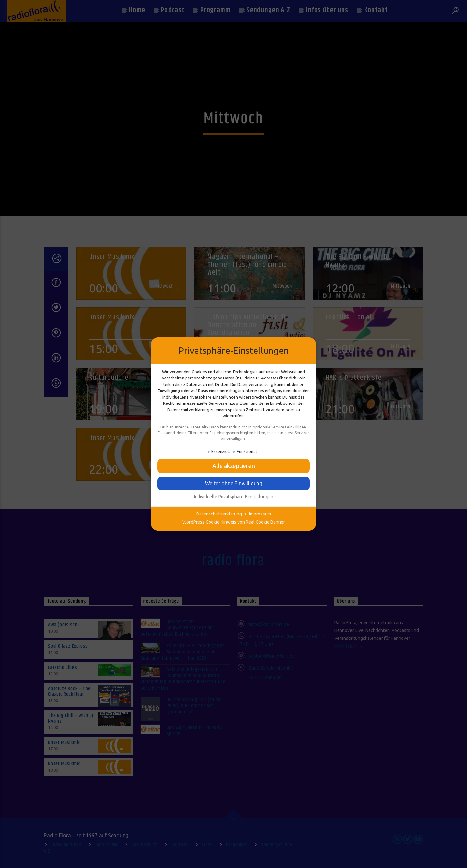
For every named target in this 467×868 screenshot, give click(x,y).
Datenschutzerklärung (219, 514)
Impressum (260, 514)
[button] (233, 466)
